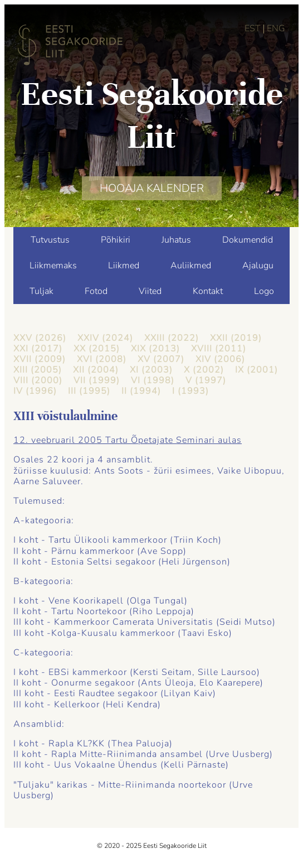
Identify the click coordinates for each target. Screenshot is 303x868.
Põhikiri (116, 240)
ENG (276, 28)
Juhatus (176, 240)
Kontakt (208, 291)
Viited (150, 291)
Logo (264, 291)
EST (253, 28)
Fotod (96, 291)
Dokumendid (248, 240)
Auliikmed (191, 266)
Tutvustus (50, 240)
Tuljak (41, 291)
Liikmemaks (53, 266)
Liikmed (124, 266)
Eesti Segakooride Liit (152, 115)
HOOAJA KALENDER (152, 188)
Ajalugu (258, 266)
